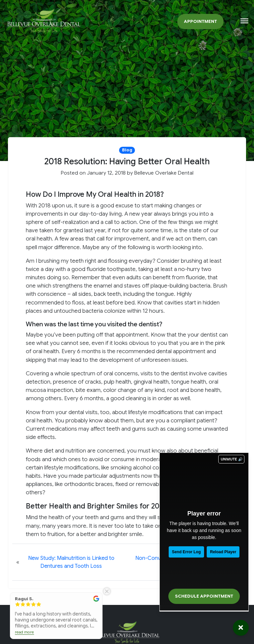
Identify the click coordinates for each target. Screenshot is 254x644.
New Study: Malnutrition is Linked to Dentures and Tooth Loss (71, 562)
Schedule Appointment (204, 596)
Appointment (200, 22)
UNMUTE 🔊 (232, 459)
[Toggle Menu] (244, 21)
